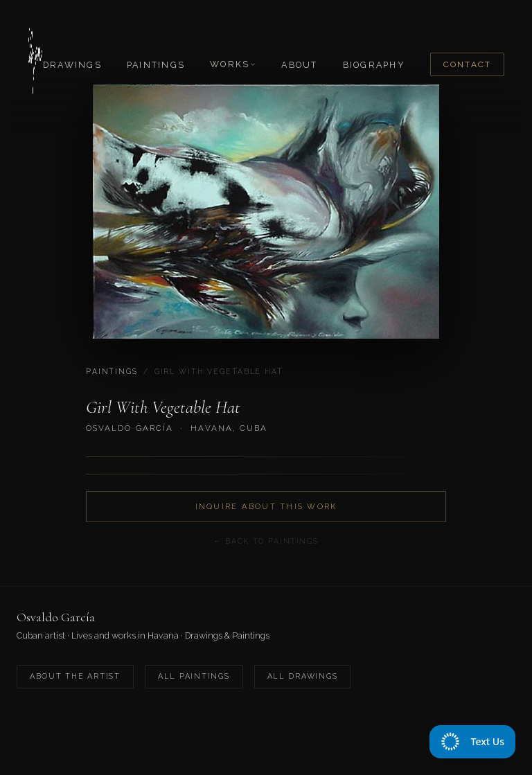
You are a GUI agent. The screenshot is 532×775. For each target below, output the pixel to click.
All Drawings (303, 676)
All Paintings (194, 676)
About (299, 65)
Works (233, 64)
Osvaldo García (130, 428)
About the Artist (75, 676)
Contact (467, 64)
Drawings (72, 65)
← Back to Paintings (266, 541)
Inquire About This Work (266, 506)
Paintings (156, 65)
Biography (374, 65)
